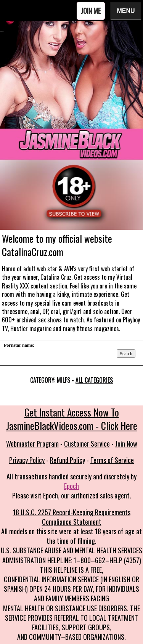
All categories (94, 380)
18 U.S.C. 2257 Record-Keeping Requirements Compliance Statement (72, 517)
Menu (126, 10)
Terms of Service (112, 460)
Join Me (91, 11)
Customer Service (87, 444)
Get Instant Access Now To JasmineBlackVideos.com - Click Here (72, 419)
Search (126, 354)
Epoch (71, 486)
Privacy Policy (27, 460)
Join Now (126, 444)
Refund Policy (67, 460)
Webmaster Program (32, 444)
